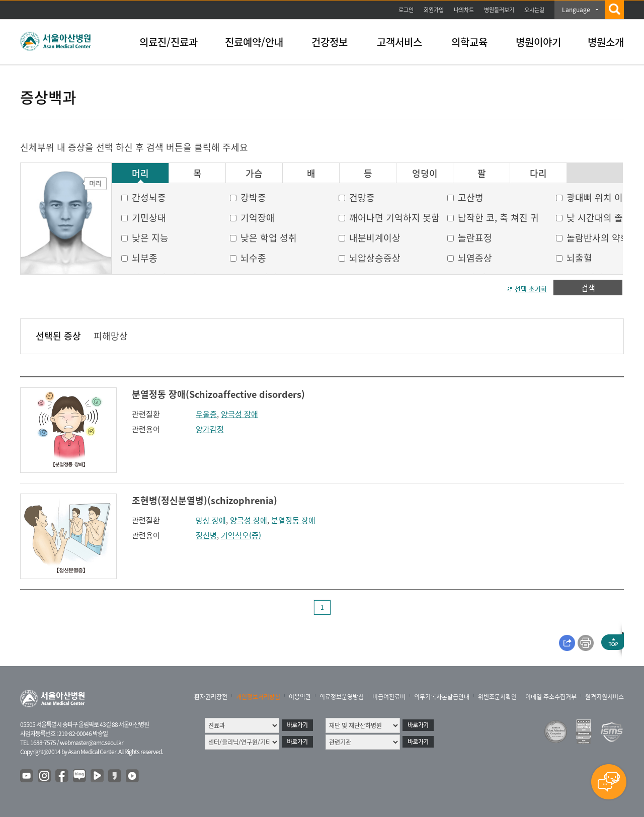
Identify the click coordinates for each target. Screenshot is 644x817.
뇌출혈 (579, 258)
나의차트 (464, 10)
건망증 (362, 197)
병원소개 (606, 42)
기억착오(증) (241, 535)
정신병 (206, 535)
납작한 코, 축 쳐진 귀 (498, 218)
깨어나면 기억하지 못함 (394, 218)
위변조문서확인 (497, 697)
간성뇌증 (149, 197)
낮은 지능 (150, 238)
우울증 (206, 414)
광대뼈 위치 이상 (599, 197)
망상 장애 (211, 520)
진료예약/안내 (254, 42)
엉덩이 (425, 174)
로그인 (406, 10)
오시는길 (534, 10)
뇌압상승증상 (375, 258)
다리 (538, 174)
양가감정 (210, 429)
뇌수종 (253, 258)
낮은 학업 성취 (269, 238)
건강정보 (330, 42)
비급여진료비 (389, 697)
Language (576, 10)
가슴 (254, 174)
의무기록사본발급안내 (442, 697)
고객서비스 (399, 42)
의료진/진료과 (169, 42)
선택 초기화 (531, 289)
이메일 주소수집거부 (551, 697)
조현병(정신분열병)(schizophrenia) (205, 500)
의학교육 (469, 42)
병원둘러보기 (499, 10)
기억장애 (258, 218)
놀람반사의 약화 (598, 238)
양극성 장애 (239, 414)
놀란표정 (475, 238)
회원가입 (434, 10)
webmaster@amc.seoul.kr (92, 743)
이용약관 (300, 697)
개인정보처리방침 (258, 697)
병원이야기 (538, 42)
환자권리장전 (211, 697)
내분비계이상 (375, 238)
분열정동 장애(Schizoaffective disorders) (218, 394)
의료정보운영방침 (342, 697)
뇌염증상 (475, 258)
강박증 (253, 197)
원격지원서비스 (605, 697)
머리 (140, 174)
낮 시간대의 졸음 (599, 218)
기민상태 (149, 218)
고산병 (471, 197)
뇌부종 (145, 258)
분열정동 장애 (293, 520)
